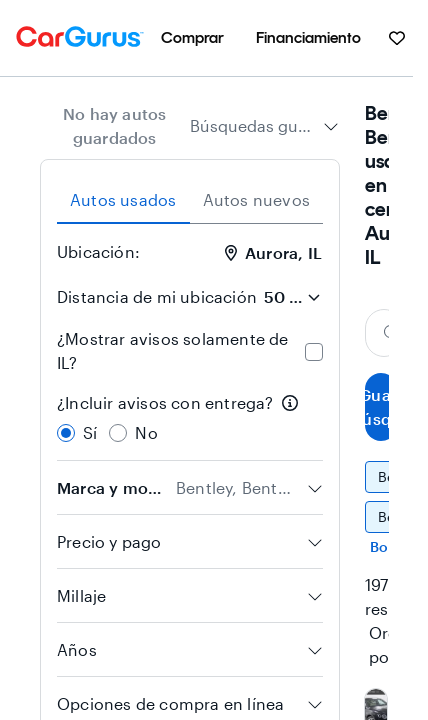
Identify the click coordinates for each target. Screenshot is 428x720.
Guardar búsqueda (381, 406)
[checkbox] (314, 352)
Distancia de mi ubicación (157, 296)
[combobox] (264, 126)
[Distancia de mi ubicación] (292, 297)
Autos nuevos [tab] (256, 199)
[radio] (66, 433)
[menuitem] (192, 38)
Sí (90, 432)
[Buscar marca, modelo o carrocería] (384, 333)
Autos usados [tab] (123, 199)
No (146, 432)
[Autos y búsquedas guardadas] (397, 38)
